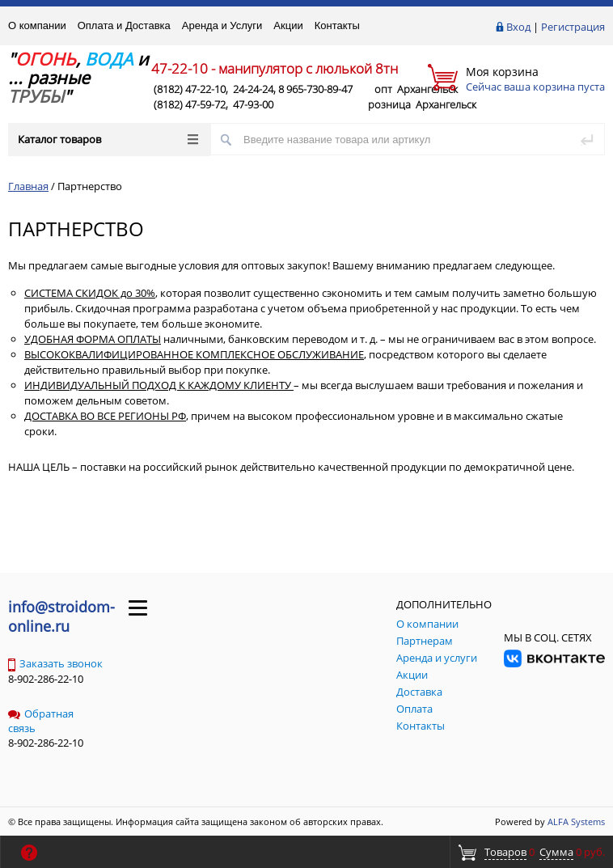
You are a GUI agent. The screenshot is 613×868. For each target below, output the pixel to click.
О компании (37, 25)
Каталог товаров (108, 139)
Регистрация (573, 27)
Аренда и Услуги (222, 25)
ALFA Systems (576, 821)
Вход (518, 27)
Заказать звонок (55, 663)
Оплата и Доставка (124, 25)
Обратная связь (41, 721)
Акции (288, 25)
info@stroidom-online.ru (61, 616)
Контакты (337, 25)
